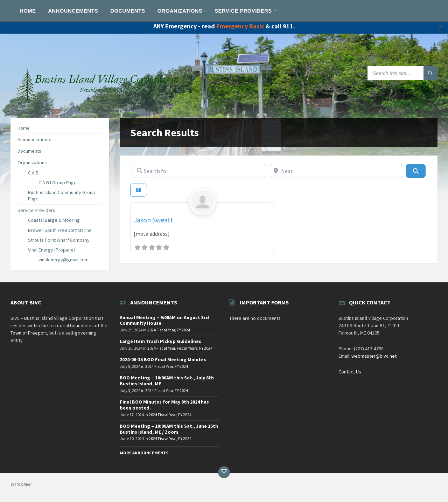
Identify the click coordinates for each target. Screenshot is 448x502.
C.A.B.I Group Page (58, 183)
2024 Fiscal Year (161, 330)
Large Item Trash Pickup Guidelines (160, 341)
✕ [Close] (440, 26)
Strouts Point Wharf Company (59, 240)
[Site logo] (98, 104)
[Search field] (402, 73)
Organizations (32, 163)
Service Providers (36, 210)
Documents (29, 151)
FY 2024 (183, 330)
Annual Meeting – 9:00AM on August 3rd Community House (164, 320)
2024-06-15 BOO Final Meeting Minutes (163, 359)
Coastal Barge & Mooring (54, 220)
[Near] (336, 171)
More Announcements (144, 453)
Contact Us (350, 372)
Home (24, 128)
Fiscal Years (187, 348)
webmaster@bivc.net (374, 356)
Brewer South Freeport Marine (60, 230)
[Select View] (139, 190)
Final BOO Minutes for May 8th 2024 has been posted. (164, 405)
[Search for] (199, 171)
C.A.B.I (34, 173)
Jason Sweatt (153, 220)
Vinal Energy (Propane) (51, 250)
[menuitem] (28, 11)
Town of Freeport (29, 333)
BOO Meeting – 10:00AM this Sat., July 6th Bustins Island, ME (167, 381)
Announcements (34, 139)
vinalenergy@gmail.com (64, 260)
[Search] (416, 171)
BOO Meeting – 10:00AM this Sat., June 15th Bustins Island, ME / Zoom (169, 429)
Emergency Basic (240, 26)
